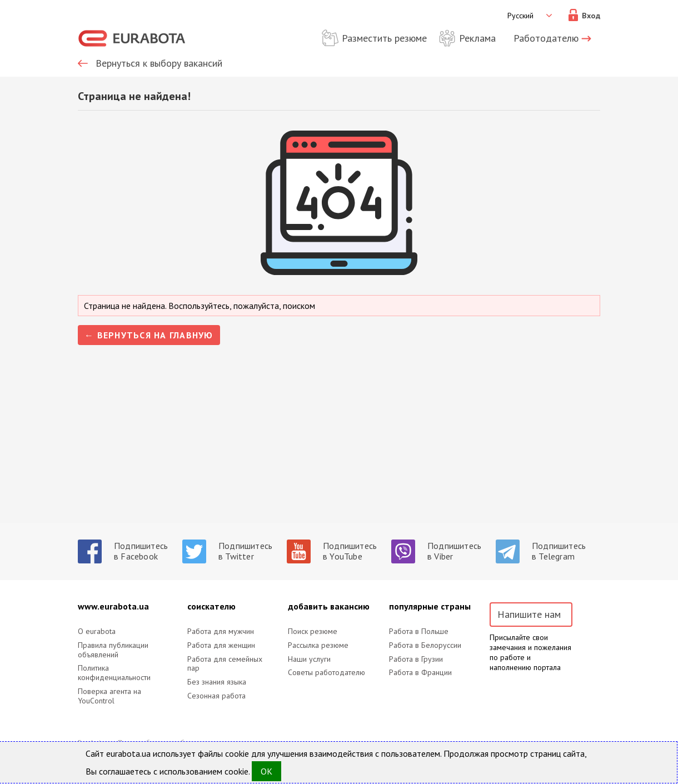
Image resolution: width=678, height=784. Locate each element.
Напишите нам (529, 614)
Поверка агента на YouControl (109, 696)
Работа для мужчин (221, 631)
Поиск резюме (313, 631)
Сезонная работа (216, 696)
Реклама (477, 38)
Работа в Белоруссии (425, 645)
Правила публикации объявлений (113, 650)
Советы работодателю (326, 673)
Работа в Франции (420, 673)
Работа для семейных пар (225, 664)
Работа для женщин (221, 645)
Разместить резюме (384, 38)
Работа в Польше (419, 631)
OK (266, 771)
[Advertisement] (339, 445)
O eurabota (97, 631)
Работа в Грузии (416, 659)
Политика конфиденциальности (114, 673)
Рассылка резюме (318, 645)
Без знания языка (217, 682)
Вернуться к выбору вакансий (159, 63)
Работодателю (546, 38)
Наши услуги (309, 659)
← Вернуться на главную (149, 335)
